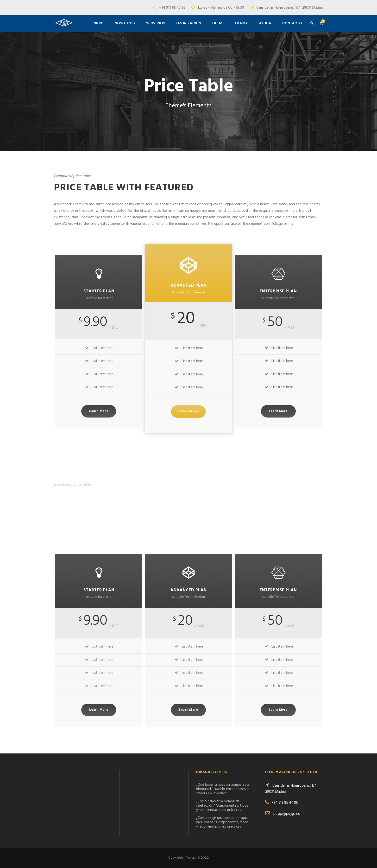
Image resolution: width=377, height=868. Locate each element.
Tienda (241, 23)
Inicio (98, 23)
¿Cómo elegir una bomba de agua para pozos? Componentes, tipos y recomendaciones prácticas (222, 822)
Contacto (292, 23)
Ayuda (265, 23)
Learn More (99, 411)
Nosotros (125, 23)
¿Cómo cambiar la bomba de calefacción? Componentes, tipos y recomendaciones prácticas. (222, 806)
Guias (218, 23)
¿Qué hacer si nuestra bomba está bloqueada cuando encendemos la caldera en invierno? (223, 789)
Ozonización (189, 23)
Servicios (156, 23)
